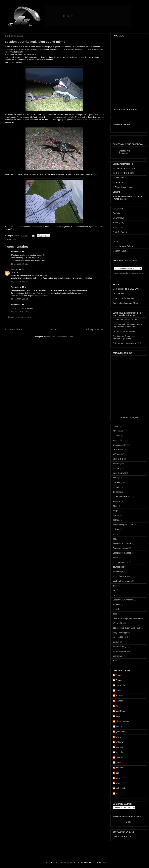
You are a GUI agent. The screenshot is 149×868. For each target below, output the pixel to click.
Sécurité (116, 192)
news (115, 506)
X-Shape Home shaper (123, 187)
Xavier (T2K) (118, 223)
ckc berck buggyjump (122, 581)
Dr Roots (120, 690)
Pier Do (119, 727)
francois (17, 236)
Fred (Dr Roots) (120, 232)
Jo (117, 706)
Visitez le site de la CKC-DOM (126, 289)
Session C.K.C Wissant (123, 600)
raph (118, 778)
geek (115, 586)
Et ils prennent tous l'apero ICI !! (127, 343)
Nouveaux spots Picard (123, 525)
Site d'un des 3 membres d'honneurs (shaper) (124, 337)
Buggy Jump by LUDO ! (123, 298)
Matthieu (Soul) (120, 251)
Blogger (105, 862)
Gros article (118, 450)
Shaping (116, 511)
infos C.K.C (118, 459)
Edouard (119, 696)
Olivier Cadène (122, 721)
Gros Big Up (118, 473)
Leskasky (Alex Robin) (123, 246)
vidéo (115, 478)
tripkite (116, 492)
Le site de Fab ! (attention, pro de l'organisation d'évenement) (128, 326)
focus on (117, 501)
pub (114, 534)
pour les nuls (118, 567)
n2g (117, 773)
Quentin (116, 213)
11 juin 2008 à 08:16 (19, 281)
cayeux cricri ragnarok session (126, 618)
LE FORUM (118, 182)
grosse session (119, 445)
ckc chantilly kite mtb (122, 496)
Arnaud (119, 675)
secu (115, 539)
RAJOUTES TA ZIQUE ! (129, 418)
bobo (115, 614)
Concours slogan (120, 548)
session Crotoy (119, 647)
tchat (123, 109)
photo (15, 239)
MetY (118, 716)
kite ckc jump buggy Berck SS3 (127, 628)
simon (118, 783)
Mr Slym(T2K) (119, 218)
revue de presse (120, 572)
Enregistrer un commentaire (20, 317)
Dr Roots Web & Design (63, 862)
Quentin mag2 (122, 732)
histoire (116, 515)
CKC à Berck (119, 294)
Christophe (120, 685)
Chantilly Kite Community (124, 152)
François (119, 701)
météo (116, 558)
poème (116, 529)
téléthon (116, 454)
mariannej (120, 768)
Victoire (116, 468)
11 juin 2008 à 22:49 (19, 312)
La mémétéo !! (119, 178)
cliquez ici (68, 117)
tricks (115, 661)
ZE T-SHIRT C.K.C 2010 (124, 173)
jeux (115, 590)
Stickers (116, 604)
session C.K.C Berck (122, 543)
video (115, 431)
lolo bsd (119, 757)
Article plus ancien (94, 329)
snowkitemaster (120, 651)
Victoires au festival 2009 (124, 168)
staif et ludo (121, 788)
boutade (116, 487)
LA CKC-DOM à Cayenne (124, 331)
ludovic (119, 763)
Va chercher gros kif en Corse (126, 320)
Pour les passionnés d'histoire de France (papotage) (127, 198)
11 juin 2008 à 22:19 (19, 299)
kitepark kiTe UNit (121, 637)
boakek (116, 609)
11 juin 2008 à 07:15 (19, 264)
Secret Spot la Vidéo (122, 553)
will (117, 793)
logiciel (116, 642)
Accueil (54, 329)
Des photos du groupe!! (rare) (126, 303)
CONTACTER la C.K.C (123, 836)
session (116, 464)
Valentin (119, 747)
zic (114, 595)
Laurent (116, 241)
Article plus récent (13, 329)
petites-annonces (120, 562)
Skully (118, 737)
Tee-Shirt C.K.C (120, 576)
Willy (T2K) (118, 227)
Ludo (115, 237)
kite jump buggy (120, 633)
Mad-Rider (120, 711)
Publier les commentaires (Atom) (60, 337)
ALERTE (117, 482)
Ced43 (119, 680)
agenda (116, 520)
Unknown (120, 742)
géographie (118, 623)
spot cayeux (118, 656)
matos (115, 440)
